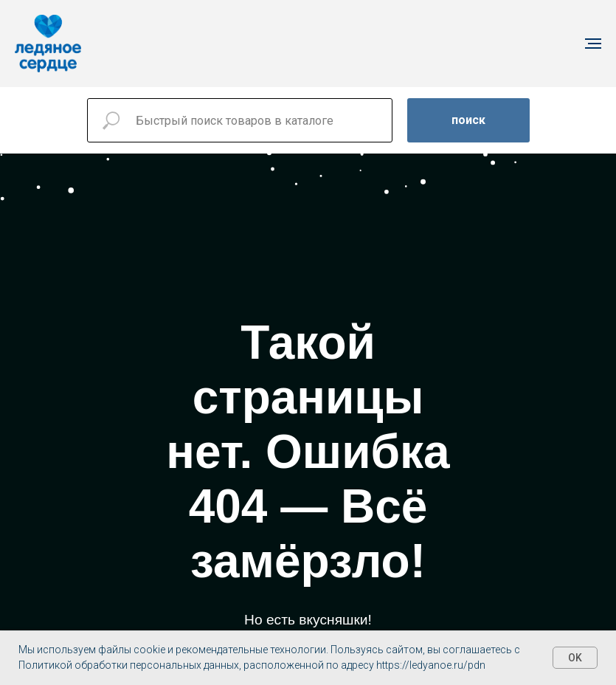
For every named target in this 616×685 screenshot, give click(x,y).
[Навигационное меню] (593, 44)
